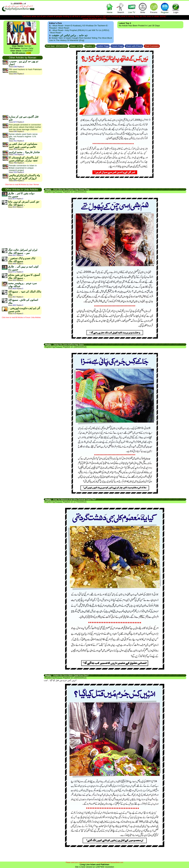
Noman (28, 46)
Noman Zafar (27, 48)
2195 (29, 53)
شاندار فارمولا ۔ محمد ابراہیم (24, 152)
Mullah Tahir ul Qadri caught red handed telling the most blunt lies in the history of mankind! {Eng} (81, 39)
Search (121, 8)
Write (143, 8)
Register (165, 8)
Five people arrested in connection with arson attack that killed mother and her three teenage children (25, 127)
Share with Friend (134, 46)
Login (176, 8)
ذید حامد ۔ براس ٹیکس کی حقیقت (70, 35)
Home (110, 8)
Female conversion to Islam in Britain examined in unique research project (23, 168)
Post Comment (152, 46)
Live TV (132, 8)
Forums (154, 8)
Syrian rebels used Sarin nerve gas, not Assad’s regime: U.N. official (23, 136)
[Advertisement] (22, 95)
